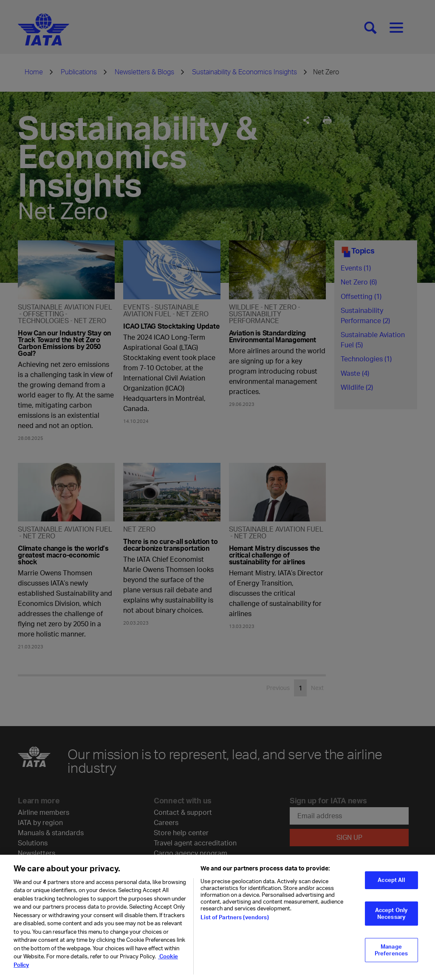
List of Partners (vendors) (234, 921)
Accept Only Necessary (391, 918)
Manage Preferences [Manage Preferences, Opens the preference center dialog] (391, 955)
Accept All (391, 884)
